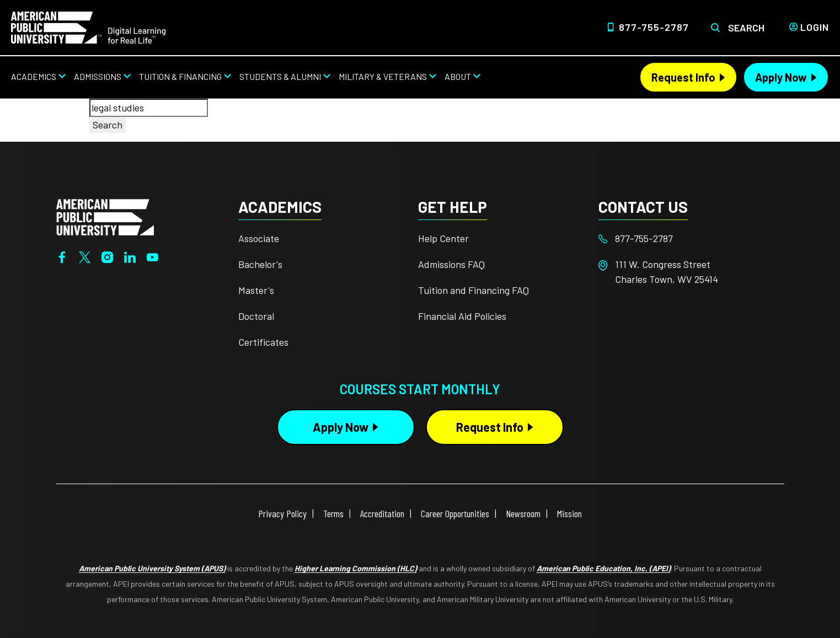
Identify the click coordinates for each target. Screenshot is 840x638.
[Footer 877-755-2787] (689, 238)
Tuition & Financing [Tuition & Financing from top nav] (180, 76)
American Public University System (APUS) (152, 568)
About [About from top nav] (458, 76)
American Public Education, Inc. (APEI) (604, 568)
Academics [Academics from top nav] (34, 76)
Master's (256, 290)
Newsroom (523, 513)
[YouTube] (153, 256)
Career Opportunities (455, 513)
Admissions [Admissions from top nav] (98, 76)
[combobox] (149, 108)
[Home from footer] (105, 216)
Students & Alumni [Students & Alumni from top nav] (280, 76)
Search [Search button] (108, 125)
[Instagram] (107, 256)
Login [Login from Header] (815, 27)
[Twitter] (85, 256)
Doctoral (256, 316)
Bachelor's (260, 264)
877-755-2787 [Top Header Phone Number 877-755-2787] (654, 27)
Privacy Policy (282, 513)
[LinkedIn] (130, 256)
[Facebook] (62, 256)
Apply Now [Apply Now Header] (781, 77)
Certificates (263, 342)
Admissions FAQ (451, 264)
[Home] (88, 26)
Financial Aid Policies (462, 316)
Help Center (443, 238)
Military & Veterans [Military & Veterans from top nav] (383, 76)
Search (746, 28)
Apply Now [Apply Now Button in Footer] (341, 427)
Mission (569, 513)
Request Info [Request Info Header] (683, 77)
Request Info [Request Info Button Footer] (490, 427)
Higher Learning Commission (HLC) (356, 568)
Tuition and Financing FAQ (473, 290)
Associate (259, 238)
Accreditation (382, 513)
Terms (333, 513)
